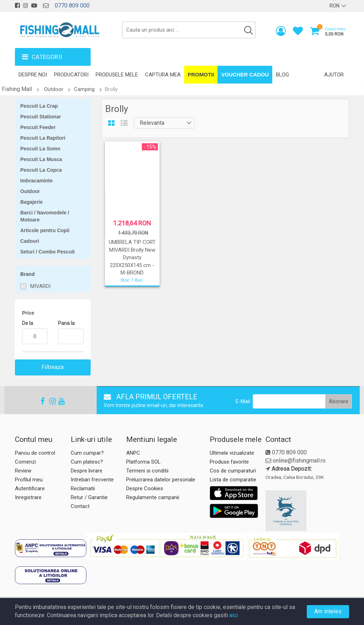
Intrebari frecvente (92, 480)
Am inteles (328, 611)
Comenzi (25, 462)
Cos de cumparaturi (233, 471)
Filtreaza (53, 367)
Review (23, 471)
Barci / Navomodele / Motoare (45, 216)
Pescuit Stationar (41, 117)
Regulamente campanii (153, 497)
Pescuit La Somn (40, 149)
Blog (282, 75)
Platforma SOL (143, 462)
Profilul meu (29, 480)
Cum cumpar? (87, 453)
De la (28, 323)
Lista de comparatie (233, 480)
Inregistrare (28, 497)
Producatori (71, 75)
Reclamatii (83, 488)
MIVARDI (40, 286)
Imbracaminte (36, 181)
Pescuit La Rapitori (43, 138)
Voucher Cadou (245, 74)
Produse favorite (229, 462)
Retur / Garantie (89, 497)
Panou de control (35, 453)
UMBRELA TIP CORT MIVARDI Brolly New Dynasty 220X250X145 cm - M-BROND (132, 257)
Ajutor (334, 75)
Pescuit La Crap (39, 106)
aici (234, 615)
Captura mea (163, 75)
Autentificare (30, 488)
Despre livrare (87, 471)
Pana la (66, 323)
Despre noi (33, 75)
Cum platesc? (87, 462)
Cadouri (30, 241)
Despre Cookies (145, 488)
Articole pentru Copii (45, 230)
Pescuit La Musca (41, 159)
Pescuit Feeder (38, 127)
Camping (84, 89)
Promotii (201, 74)
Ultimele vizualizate (232, 453)
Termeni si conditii (147, 471)
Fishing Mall (17, 89)
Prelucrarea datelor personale (161, 480)
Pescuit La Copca (41, 170)
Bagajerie (31, 202)
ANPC (133, 453)
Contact (80, 506)
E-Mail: (243, 401)
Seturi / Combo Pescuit (47, 252)
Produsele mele (117, 75)
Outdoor (54, 89)
